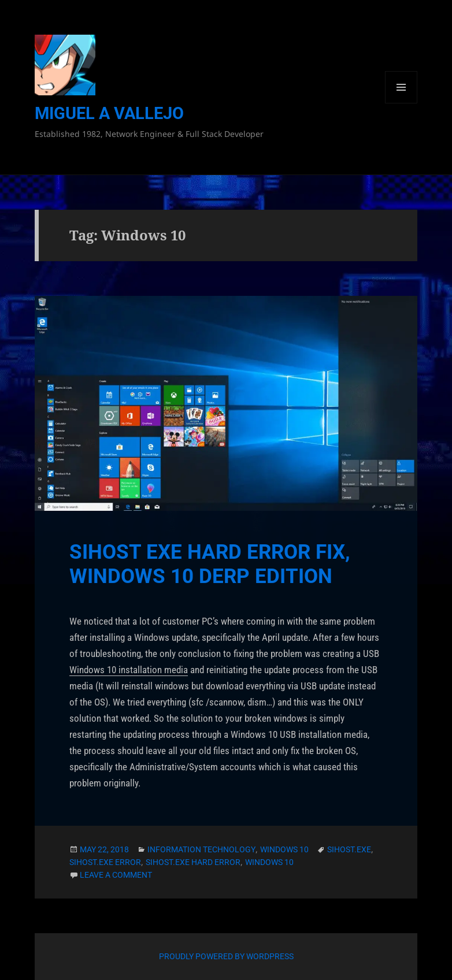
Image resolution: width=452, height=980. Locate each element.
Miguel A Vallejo (109, 113)
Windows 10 (284, 849)
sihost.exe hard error (193, 862)
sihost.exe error (105, 862)
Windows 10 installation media (129, 670)
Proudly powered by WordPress (226, 956)
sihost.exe (349, 849)
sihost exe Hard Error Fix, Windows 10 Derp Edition (210, 564)
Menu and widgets (401, 103)
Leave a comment (116, 875)
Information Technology (201, 849)
